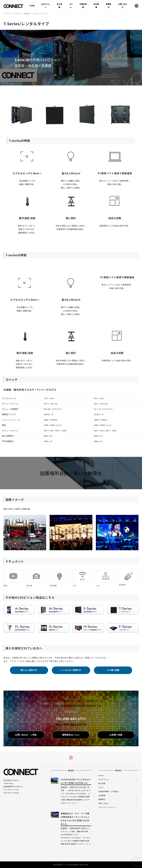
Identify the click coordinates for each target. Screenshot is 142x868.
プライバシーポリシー (107, 807)
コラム (101, 787)
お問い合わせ (104, 803)
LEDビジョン (104, 779)
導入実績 (102, 783)
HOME (101, 775)
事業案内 (102, 799)
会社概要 (102, 795)
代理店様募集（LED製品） (109, 791)
